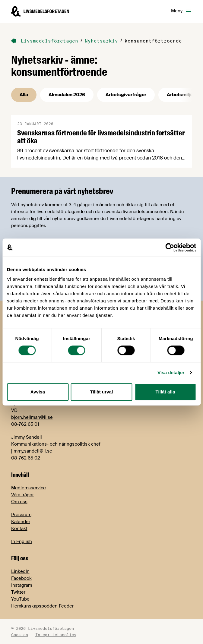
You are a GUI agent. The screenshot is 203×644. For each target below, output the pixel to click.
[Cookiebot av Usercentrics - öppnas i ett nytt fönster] (170, 248)
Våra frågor (22, 495)
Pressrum (21, 515)
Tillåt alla (165, 392)
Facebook (21, 578)
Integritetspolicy (56, 635)
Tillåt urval (102, 392)
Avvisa (38, 392)
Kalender (21, 522)
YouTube (20, 599)
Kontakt (19, 529)
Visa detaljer (171, 373)
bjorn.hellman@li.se (32, 417)
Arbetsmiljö (180, 95)
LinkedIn (20, 571)
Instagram (22, 585)
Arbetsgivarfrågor (126, 95)
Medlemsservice (29, 488)
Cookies (20, 635)
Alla (24, 95)
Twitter (18, 592)
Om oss (19, 502)
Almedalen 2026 (67, 95)
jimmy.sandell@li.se (32, 451)
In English (22, 541)
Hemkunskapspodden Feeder (42, 606)
